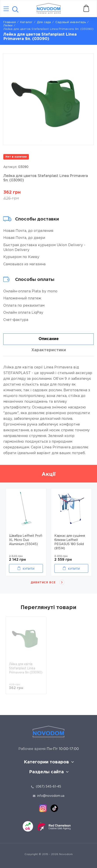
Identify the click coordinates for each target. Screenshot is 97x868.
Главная (10, 22)
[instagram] (43, 808)
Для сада (44, 22)
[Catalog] (6, 9)
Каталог (26, 22)
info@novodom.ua (49, 796)
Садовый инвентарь (71, 22)
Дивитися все (43, 583)
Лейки (8, 26)
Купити (29, 569)
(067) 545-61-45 (48, 787)
